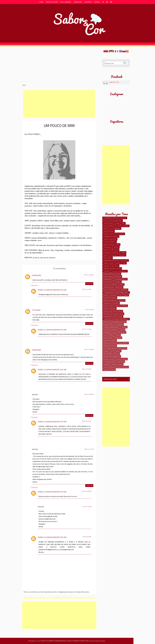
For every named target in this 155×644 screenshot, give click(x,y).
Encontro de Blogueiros (119, 271)
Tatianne (36, 310)
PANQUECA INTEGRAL (110, 298)
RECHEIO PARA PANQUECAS (112, 356)
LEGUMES (106, 266)
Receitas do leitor (118, 314)
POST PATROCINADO (110, 348)
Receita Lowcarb (108, 359)
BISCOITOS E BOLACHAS (111, 250)
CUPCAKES (107, 271)
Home (41, 2)
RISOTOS (106, 255)
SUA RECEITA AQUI (109, 362)
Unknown (36, 275)
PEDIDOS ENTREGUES (110, 300)
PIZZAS (118, 274)
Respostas (35, 285)
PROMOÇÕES (122, 348)
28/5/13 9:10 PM (87, 369)
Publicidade (118, 276)
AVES (124, 263)
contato (97, 2)
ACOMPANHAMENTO (121, 279)
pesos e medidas (66, 2)
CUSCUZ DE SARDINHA (110, 284)
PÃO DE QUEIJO (116, 351)
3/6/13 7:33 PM (87, 507)
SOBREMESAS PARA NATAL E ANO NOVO (116, 260)
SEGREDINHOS (108, 279)
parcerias (88, 2)
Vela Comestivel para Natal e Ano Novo (116, 367)
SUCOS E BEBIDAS (115, 229)
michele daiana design (97, 641)
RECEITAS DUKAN (109, 231)
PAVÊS (105, 229)
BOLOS (106, 221)
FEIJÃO (121, 284)
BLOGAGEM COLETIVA (119, 322)
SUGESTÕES (120, 362)
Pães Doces (115, 266)
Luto (120, 295)
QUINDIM (116, 303)
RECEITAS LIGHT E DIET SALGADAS (114, 234)
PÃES (123, 223)
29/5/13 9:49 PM (87, 491)
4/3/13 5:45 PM (89, 310)
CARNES (123, 253)
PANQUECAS (115, 290)
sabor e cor (35, 641)
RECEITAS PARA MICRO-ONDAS (113, 311)
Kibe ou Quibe (108, 338)
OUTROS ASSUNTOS (110, 242)
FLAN (105, 335)
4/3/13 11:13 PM (87, 329)
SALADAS (114, 255)
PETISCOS (121, 300)
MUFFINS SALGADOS (110, 340)
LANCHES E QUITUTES (110, 239)
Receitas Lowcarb (121, 359)
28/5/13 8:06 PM (89, 394)
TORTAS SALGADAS (123, 226)
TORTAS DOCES (108, 223)
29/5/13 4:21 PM (89, 449)
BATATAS (106, 295)
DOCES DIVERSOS (109, 226)
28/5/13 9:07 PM (87, 421)
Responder (89, 283)
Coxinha (122, 330)
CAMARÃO (120, 324)
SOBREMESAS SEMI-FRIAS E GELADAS (115, 218)
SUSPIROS (106, 364)
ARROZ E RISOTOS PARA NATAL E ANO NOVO (116, 293)
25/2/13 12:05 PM (89, 275)
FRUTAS (111, 335)
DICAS (114, 332)
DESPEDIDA (107, 332)
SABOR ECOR (114, 82)
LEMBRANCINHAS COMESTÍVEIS (113, 287)
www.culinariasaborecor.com (52, 290)
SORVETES (122, 255)
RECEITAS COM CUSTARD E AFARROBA (115, 306)
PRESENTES (124, 290)
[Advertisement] (59, 104)
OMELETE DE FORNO (110, 346)
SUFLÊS (120, 316)
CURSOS (124, 327)
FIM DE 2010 (122, 332)
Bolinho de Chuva (109, 324)
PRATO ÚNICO (108, 258)
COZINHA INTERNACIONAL (111, 327)
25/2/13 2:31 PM (87, 289)
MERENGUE (118, 338)
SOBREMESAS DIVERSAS (111, 237)
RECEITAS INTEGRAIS (109, 308)
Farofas (118, 335)
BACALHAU (107, 322)
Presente (106, 351)
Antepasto (118, 282)
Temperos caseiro (117, 364)
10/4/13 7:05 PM (89, 349)
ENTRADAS (114, 295)
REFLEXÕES (107, 314)
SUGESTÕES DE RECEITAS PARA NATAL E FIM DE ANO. (116, 319)
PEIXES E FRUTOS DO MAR (111, 245)
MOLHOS (106, 290)
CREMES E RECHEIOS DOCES (112, 268)
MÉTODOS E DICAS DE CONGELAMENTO (116, 343)
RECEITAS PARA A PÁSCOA (111, 354)
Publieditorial (107, 303)
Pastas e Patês (108, 276)
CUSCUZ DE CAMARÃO (110, 330)
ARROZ (118, 263)
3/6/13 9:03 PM (87, 537)
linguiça (106, 370)
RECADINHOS (107, 247)
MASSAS (116, 247)
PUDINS (117, 223)
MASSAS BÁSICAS (109, 274)
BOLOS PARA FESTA (116, 221)
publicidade (78, 2)
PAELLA (126, 295)
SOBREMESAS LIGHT (110, 316)
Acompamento (108, 282)
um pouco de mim (52, 2)
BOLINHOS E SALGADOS (111, 253)
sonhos (112, 370)
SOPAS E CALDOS (109, 263)
